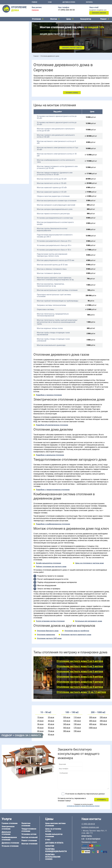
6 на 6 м (23, 135)
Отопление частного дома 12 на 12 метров (81, 692)
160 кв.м (67, 728)
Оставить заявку (72, 93)
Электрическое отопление (11, 24)
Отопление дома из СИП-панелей (13, 158)
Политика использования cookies (53, 857)
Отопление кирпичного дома (12, 161)
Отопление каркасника (46, 635)
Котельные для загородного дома (89, 621)
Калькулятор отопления (10, 70)
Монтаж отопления (29, 844)
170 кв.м (77, 728)
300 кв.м (93, 721)
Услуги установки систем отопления (50, 621)
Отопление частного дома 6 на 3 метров (80, 666)
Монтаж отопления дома (10, 56)
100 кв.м (67, 717)
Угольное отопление (9, 35)
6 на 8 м (4, 138)
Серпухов (35, 10)
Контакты (89, 2)
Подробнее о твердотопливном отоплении (53, 490)
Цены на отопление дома (10, 61)
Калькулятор (86, 19)
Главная (34, 2)
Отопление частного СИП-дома (49, 638)
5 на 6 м (4, 135)
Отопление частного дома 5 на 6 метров (80, 661)
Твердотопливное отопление (12, 40)
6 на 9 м (14, 138)
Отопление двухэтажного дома (13, 89)
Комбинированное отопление (12, 29)
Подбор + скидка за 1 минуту (21, 735)
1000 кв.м (93, 728)
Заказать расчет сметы (72, 48)
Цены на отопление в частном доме (89, 563)
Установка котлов (8, 52)
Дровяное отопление (9, 32)
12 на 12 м (5, 140)
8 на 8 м (23, 138)
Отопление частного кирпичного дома (76, 635)
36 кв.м (40, 724)
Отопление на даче (8, 77)
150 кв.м (77, 724)
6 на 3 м (14, 135)
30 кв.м (51, 721)
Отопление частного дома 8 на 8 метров (80, 687)
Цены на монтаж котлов (10, 64)
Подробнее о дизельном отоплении (50, 455)
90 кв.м (51, 734)
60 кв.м (40, 731)
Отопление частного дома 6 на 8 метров (80, 677)
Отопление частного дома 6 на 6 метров (80, 671)
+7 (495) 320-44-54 (66, 10)
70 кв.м (51, 731)
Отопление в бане (8, 80)
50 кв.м (51, 728)
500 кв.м (103, 724)
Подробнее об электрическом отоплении (52, 425)
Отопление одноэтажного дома (13, 86)
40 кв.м (51, 724)
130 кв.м (77, 721)
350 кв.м (103, 721)
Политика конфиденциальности (56, 850)
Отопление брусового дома (48, 631)
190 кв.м (77, 731)
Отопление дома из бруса (10, 147)
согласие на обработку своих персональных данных (83, 806)
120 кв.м (67, 721)
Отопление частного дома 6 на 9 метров (80, 682)
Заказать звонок (99, 13)
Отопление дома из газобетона (13, 150)
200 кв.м (93, 717)
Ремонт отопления (29, 841)
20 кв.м (51, 717)
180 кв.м (67, 731)
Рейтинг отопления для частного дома (51, 567)
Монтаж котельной (8, 49)
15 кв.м (40, 717)
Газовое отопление (10, 823)
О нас (50, 2)
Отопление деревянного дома (12, 153)
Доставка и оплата (69, 2)
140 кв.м (67, 724)
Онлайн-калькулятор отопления (48, 563)
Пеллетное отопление (9, 37)
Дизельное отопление (9, 26)
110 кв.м (77, 717)
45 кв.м (40, 728)
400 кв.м (93, 724)
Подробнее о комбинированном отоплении (53, 524)
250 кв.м (103, 717)
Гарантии (50, 846)
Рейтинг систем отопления (15, 67)
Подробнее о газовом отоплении (49, 395)
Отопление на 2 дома (9, 83)
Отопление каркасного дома (12, 155)
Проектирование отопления (11, 75)
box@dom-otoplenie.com (98, 10)
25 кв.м (40, 721)
